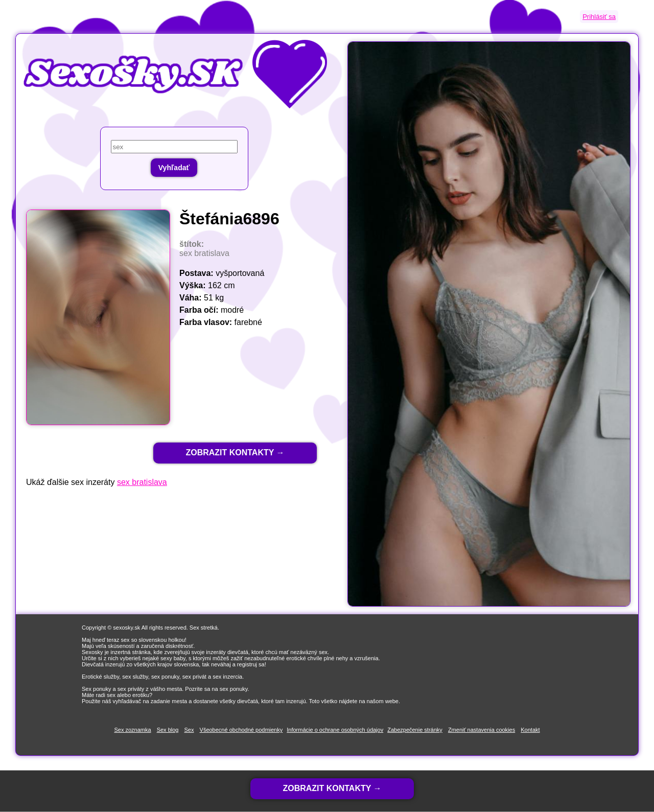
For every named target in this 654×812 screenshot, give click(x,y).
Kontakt (530, 730)
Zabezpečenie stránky (415, 730)
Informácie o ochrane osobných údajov (335, 730)
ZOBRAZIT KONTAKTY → (235, 453)
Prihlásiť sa (599, 17)
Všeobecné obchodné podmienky (241, 730)
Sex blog (168, 730)
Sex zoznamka (132, 730)
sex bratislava (142, 482)
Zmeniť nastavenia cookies (482, 730)
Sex (189, 730)
